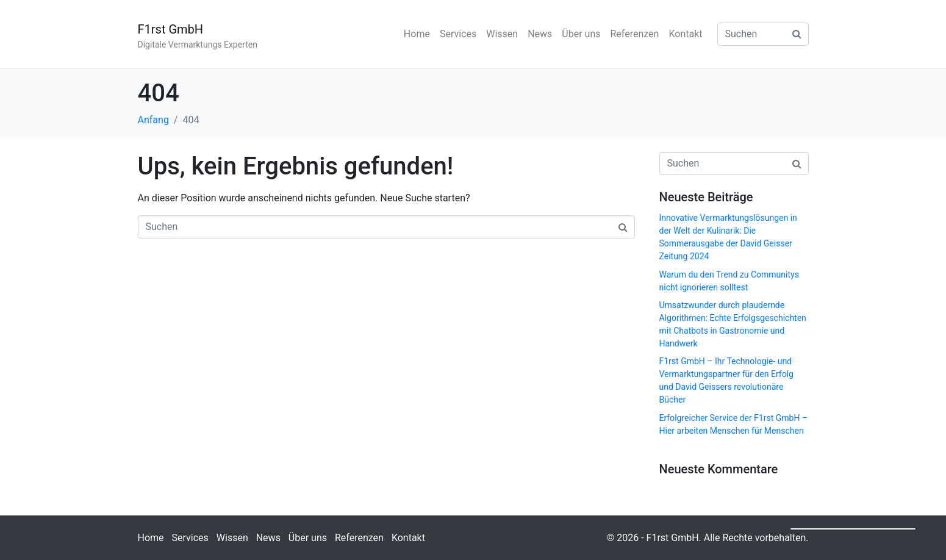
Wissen (502, 34)
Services (458, 34)
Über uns (581, 34)
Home (417, 34)
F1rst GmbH (171, 29)
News (540, 34)
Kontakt (685, 34)
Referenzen (634, 34)
